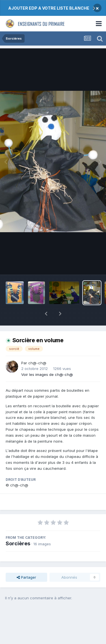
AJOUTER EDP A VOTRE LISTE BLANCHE (49, 8)
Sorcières (18, 529)
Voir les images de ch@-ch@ (47, 360)
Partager (26, 563)
